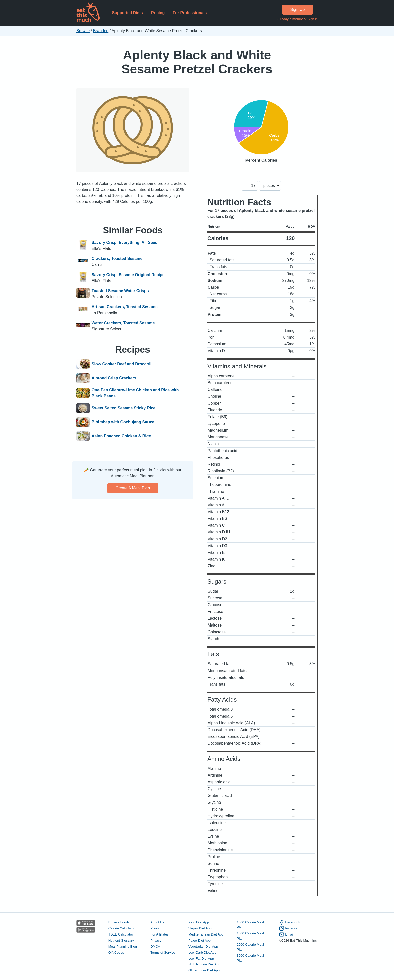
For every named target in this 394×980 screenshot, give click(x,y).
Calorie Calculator (121, 928)
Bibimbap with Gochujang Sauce (123, 422)
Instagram (290, 928)
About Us (157, 922)
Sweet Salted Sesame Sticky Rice (124, 408)
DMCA (155, 946)
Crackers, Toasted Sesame (117, 259)
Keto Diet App (199, 922)
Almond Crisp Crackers (114, 378)
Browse (83, 31)
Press (155, 928)
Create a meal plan (133, 488)
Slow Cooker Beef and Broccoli (121, 364)
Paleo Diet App (200, 940)
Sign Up (298, 9)
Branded (101, 31)
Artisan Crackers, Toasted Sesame (125, 307)
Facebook (289, 922)
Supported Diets (127, 13)
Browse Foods (119, 922)
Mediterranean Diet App (206, 934)
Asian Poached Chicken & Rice (121, 436)
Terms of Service (163, 952)
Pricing (158, 13)
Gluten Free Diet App (204, 970)
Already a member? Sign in (298, 19)
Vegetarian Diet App (203, 946)
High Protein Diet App (204, 964)
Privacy (156, 940)
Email (286, 934)
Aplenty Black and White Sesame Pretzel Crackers (197, 62)
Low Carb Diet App (202, 952)
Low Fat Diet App (201, 959)
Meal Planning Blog (123, 946)
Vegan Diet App (200, 928)
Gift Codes (116, 952)
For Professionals (190, 13)
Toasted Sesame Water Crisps (120, 291)
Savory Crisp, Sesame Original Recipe (128, 275)
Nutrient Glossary (121, 940)
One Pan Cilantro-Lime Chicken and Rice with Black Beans (135, 393)
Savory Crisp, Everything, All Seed (125, 242)
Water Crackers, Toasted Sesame (123, 323)
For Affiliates (159, 934)
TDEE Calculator (121, 934)
